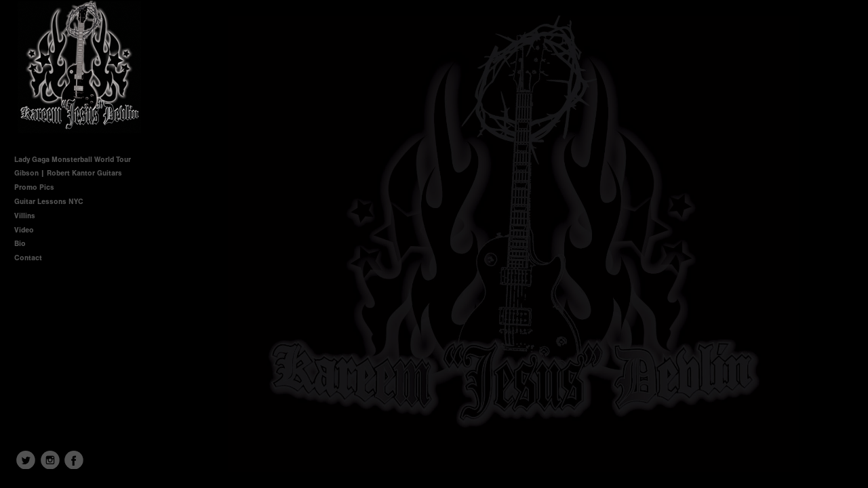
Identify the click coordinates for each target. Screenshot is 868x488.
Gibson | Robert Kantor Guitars (68, 173)
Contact (28, 258)
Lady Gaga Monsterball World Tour (73, 160)
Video (24, 230)
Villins (25, 216)
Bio (20, 244)
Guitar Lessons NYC (49, 202)
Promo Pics (34, 187)
